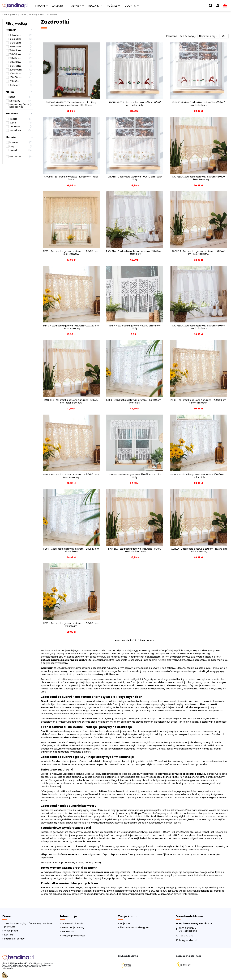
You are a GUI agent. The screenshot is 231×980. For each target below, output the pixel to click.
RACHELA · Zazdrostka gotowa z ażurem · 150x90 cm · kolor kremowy (198, 178)
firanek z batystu (173, 777)
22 (224, 36)
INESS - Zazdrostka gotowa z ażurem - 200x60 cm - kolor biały (198, 476)
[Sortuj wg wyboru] (208, 36)
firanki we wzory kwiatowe (77, 816)
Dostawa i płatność (73, 924)
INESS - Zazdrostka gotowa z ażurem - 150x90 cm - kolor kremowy (71, 253)
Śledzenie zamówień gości (135, 928)
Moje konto (126, 924)
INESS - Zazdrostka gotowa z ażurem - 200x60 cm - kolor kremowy (71, 327)
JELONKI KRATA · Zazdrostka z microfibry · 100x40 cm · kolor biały (198, 104)
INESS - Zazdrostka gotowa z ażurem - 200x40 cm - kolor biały (71, 550)
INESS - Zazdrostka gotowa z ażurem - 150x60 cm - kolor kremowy (71, 476)
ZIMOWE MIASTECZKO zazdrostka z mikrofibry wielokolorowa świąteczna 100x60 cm (71, 104)
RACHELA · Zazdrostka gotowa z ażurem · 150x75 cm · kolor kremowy (198, 550)
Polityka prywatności (73, 936)
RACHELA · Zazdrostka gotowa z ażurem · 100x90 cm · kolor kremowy (135, 550)
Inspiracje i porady (14, 939)
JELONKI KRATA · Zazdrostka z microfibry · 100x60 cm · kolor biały (135, 104)
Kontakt (9, 935)
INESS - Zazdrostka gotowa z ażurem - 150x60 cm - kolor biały (71, 625)
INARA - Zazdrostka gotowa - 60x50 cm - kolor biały (135, 327)
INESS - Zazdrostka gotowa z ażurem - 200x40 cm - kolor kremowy (198, 401)
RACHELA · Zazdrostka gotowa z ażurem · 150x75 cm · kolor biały (135, 253)
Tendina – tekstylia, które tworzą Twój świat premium (29, 925)
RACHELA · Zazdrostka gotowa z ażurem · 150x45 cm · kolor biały (198, 327)
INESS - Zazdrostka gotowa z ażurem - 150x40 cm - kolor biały (135, 401)
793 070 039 (186, 936)
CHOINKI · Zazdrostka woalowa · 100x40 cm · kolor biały (135, 178)
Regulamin (68, 932)
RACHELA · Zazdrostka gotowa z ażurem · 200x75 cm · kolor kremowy (71, 401)
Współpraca (11, 931)
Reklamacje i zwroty (73, 928)
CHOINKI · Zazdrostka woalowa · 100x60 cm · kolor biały (71, 178)
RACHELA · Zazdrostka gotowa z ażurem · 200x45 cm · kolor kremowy (198, 253)
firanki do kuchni (141, 737)
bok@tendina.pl (188, 940)
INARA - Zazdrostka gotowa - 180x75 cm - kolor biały (135, 476)
